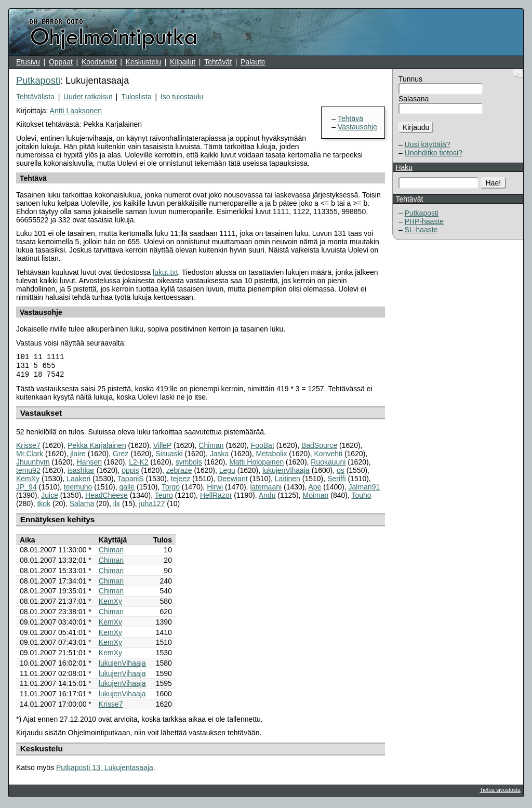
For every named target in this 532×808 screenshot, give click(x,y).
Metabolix (271, 457)
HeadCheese (107, 498)
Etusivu (28, 62)
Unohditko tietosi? (434, 153)
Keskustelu (143, 62)
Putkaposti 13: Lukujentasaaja (105, 771)
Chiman (211, 448)
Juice (50, 498)
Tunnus (410, 79)
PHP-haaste (424, 221)
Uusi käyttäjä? (428, 144)
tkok (44, 507)
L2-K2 (138, 465)
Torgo (171, 490)
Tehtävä (350, 118)
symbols (189, 465)
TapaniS (131, 482)
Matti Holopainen (256, 465)
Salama (82, 507)
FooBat (263, 448)
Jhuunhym (33, 465)
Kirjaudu (416, 127)
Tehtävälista (35, 97)
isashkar (81, 473)
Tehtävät (218, 62)
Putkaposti (422, 213)
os (341, 473)
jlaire (78, 457)
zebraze (179, 473)
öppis (130, 473)
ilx (117, 507)
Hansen (89, 465)
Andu (267, 498)
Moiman (316, 498)
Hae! (494, 183)
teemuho (78, 490)
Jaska (220, 457)
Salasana (414, 99)
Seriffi (337, 482)
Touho (361, 498)
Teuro (164, 498)
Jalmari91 (364, 490)
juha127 (152, 507)
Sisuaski (169, 457)
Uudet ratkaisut (88, 97)
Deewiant (232, 482)
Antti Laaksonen (76, 111)
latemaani (266, 490)
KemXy (28, 482)
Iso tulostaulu (182, 97)
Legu (227, 473)
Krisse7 (28, 448)
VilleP (162, 448)
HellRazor (216, 498)
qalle (127, 490)
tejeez (181, 482)
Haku (404, 167)
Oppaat (61, 62)
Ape (315, 490)
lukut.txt (165, 272)
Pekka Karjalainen (97, 448)
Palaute (253, 62)
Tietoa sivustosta (500, 793)
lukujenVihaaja (286, 473)
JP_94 (26, 490)
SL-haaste (421, 230)
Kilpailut (183, 62)
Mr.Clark (30, 457)
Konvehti (328, 457)
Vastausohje (357, 127)
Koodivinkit (99, 62)
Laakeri (78, 482)
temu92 (28, 473)
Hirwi (215, 490)
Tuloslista (136, 97)
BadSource (319, 448)
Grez (121, 457)
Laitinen (288, 482)
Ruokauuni (328, 465)
